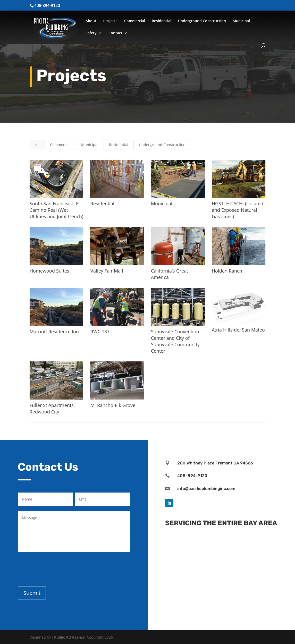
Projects (110, 21)
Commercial (135, 21)
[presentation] (57, 568)
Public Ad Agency (69, 637)
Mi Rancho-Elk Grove (113, 405)
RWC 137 (100, 332)
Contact (115, 33)
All (37, 145)
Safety (91, 33)
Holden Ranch (227, 271)
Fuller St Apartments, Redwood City (52, 408)
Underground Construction (202, 21)
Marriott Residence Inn (54, 332)
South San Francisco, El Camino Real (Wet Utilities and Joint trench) (56, 210)
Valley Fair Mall (107, 271)
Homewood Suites (49, 271)
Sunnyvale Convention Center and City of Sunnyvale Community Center (175, 341)
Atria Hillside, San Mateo (238, 330)
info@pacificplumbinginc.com (206, 489)
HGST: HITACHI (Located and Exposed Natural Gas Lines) (237, 210)
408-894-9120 (192, 476)
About (91, 21)
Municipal (241, 21)
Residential (162, 21)
